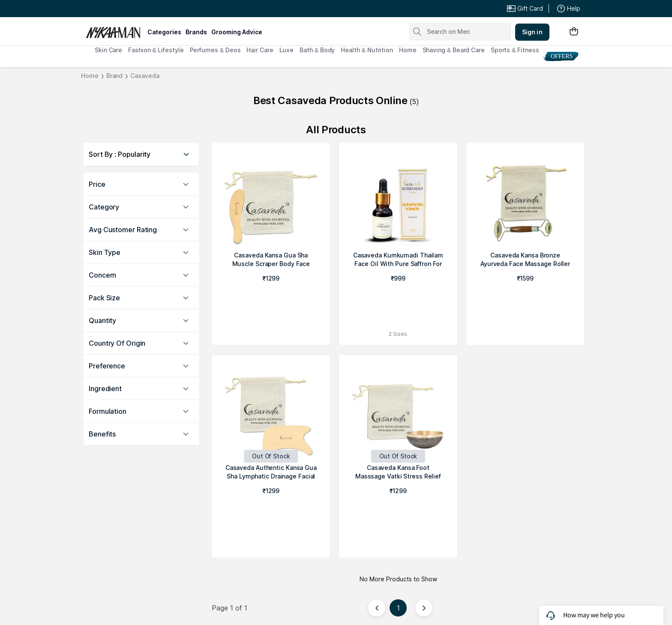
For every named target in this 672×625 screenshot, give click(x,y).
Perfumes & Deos (215, 50)
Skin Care (108, 50)
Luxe (287, 50)
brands (196, 32)
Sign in (532, 32)
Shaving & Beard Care (454, 50)
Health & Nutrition (367, 50)
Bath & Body (317, 50)
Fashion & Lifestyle (156, 50)
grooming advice (237, 32)
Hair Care (260, 50)
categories (164, 32)
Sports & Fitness (515, 50)
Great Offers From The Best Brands (149, 9)
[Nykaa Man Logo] (115, 30)
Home (408, 50)
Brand (115, 76)
